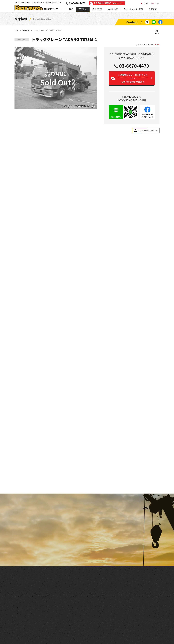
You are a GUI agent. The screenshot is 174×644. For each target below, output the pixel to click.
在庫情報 (83, 9)
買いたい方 (113, 9)
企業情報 (153, 9)
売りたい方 (97, 9)
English (157, 3)
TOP (71, 9)
